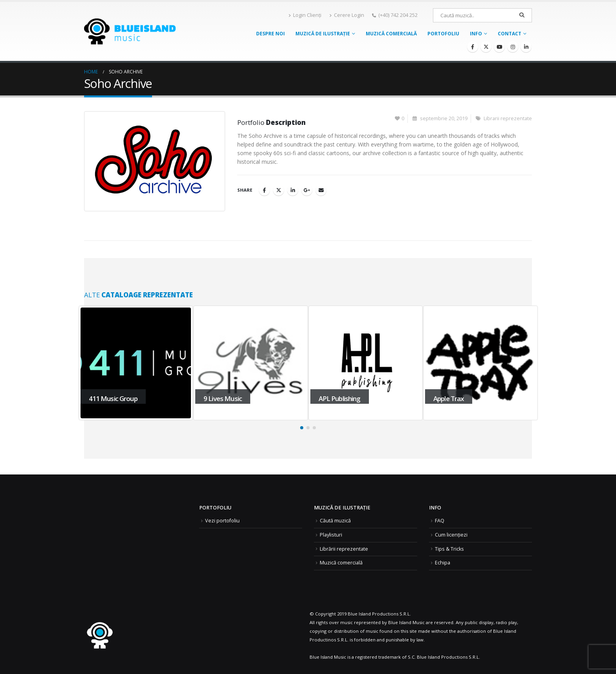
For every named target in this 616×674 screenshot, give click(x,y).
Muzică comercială (391, 34)
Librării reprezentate (344, 549)
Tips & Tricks (449, 549)
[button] (302, 428)
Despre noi (270, 34)
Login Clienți (305, 15)
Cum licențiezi (451, 535)
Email (321, 190)
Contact (510, 34)
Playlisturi (331, 535)
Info (476, 34)
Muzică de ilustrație (323, 34)
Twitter (279, 190)
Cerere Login (347, 15)
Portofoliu (443, 34)
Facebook (264, 190)
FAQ (440, 521)
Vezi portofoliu (222, 521)
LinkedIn (293, 190)
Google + (307, 190)
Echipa (443, 563)
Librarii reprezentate (508, 118)
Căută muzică (335, 521)
